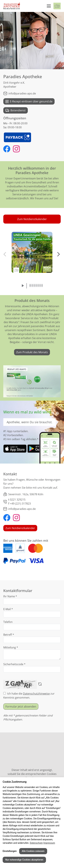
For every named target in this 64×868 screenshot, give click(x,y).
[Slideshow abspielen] (23, 286)
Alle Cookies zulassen (33, 851)
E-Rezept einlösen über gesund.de (29, 101)
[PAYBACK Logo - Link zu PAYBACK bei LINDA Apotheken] (17, 137)
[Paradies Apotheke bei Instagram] (16, 149)
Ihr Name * (10, 596)
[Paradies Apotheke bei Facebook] (7, 149)
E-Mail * (8, 609)
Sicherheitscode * (14, 664)
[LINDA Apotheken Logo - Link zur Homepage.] (57, 6)
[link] (15, 449)
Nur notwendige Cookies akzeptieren (24, 860)
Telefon (8, 622)
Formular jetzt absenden (21, 707)
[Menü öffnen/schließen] (49, 6)
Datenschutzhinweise (36, 694)
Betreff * (9, 635)
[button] (32, 219)
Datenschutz (36, 843)
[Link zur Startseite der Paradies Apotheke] (12, 6)
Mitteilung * (11, 647)
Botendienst (16, 110)
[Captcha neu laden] (40, 684)
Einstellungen (10, 851)
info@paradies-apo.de (20, 93)
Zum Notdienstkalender (20, 528)
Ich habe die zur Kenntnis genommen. (29, 696)
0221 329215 (18, 500)
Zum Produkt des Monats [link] (32, 352)
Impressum (49, 843)
